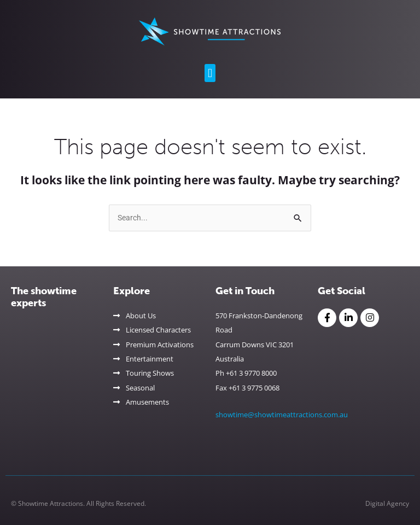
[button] (210, 73)
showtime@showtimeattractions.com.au (282, 415)
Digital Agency (387, 503)
